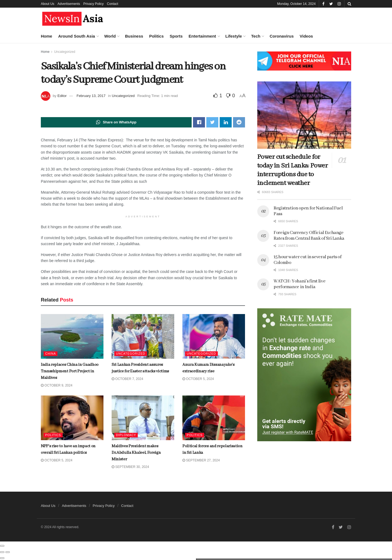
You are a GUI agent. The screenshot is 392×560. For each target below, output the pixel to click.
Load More (46, 467)
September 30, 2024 (130, 467)
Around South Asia (77, 36)
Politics (156, 36)
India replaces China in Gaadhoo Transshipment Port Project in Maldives (56, 399)
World (110, 36)
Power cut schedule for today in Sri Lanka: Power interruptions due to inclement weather (293, 170)
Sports (176, 36)
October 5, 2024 (198, 379)
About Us (48, 4)
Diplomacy (126, 435)
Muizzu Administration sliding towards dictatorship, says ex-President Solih (58, 74)
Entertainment (202, 36)
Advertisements (69, 4)
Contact (113, 4)
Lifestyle (234, 36)
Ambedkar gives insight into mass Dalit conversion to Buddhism (55, 177)
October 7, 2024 (127, 379)
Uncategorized (123, 96)
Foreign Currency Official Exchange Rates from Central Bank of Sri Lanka (55, 337)
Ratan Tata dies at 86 (48, 364)
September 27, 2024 (201, 461)
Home (47, 36)
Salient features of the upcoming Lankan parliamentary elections (51, 209)
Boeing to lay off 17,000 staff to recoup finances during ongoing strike (58, 106)
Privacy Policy (94, 4)
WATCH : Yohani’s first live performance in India (299, 284)
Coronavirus (281, 36)
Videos (306, 36)
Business (134, 36)
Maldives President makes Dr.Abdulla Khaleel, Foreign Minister (136, 453)
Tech (256, 36)
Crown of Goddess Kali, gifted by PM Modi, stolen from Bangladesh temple (56, 275)
